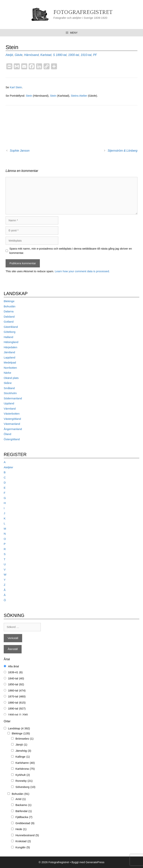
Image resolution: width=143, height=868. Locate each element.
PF (95, 55)
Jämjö (21, 745)
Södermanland (13, 398)
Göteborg (10, 332)
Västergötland (12, 419)
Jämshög (23, 751)
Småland (9, 388)
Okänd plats (11, 378)
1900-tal (74, 55)
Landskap (19, 729)
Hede (21, 829)
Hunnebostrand (27, 835)
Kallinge (23, 757)
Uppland (9, 403)
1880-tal (17, 703)
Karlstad (46, 55)
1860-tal (17, 691)
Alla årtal (13, 666)
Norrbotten (10, 368)
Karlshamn (25, 763)
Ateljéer (8, 467)
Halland (8, 337)
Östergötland (12, 439)
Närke (7, 373)
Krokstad (23, 841)
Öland (7, 434)
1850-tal (16, 684)
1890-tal (61, 55)
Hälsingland (11, 342)
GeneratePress (95, 862)
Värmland (10, 409)
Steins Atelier (79, 96)
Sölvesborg (25, 787)
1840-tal (16, 679)
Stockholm (10, 393)
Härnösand (31, 55)
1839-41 (15, 672)
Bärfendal (24, 811)
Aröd (21, 799)
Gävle (19, 55)
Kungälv (23, 847)
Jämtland (9, 352)
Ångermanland (13, 429)
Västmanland (12, 424)
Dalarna (9, 311)
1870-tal (17, 697)
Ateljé (9, 55)
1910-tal (86, 55)
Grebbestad (25, 823)
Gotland (9, 322)
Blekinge (9, 301)
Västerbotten (12, 414)
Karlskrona (25, 769)
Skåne (8, 383)
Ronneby (24, 781)
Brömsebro (24, 739)
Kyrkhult (23, 775)
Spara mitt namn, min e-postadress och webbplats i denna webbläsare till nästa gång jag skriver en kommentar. (71, 251)
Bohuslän (10, 306)
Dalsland (9, 317)
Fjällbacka (24, 817)
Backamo (23, 805)
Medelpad (10, 362)
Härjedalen (11, 347)
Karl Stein (16, 87)
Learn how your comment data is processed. (82, 271)
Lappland (9, 357)
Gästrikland (11, 327)
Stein (29, 96)
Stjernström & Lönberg (123, 151)
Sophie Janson (20, 151)
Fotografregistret (83, 12)
